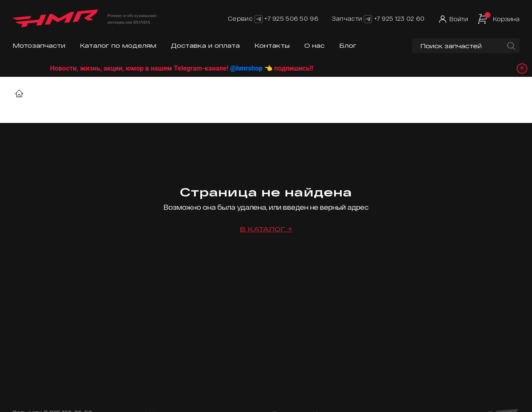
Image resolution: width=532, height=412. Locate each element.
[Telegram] (259, 18)
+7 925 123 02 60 (399, 18)
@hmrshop (256, 68)
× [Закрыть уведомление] (520, 68)
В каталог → (266, 229)
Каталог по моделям (118, 45)
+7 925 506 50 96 (291, 18)
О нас (314, 45)
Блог (348, 45)
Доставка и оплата (205, 45)
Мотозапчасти (39, 45)
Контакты (272, 45)
